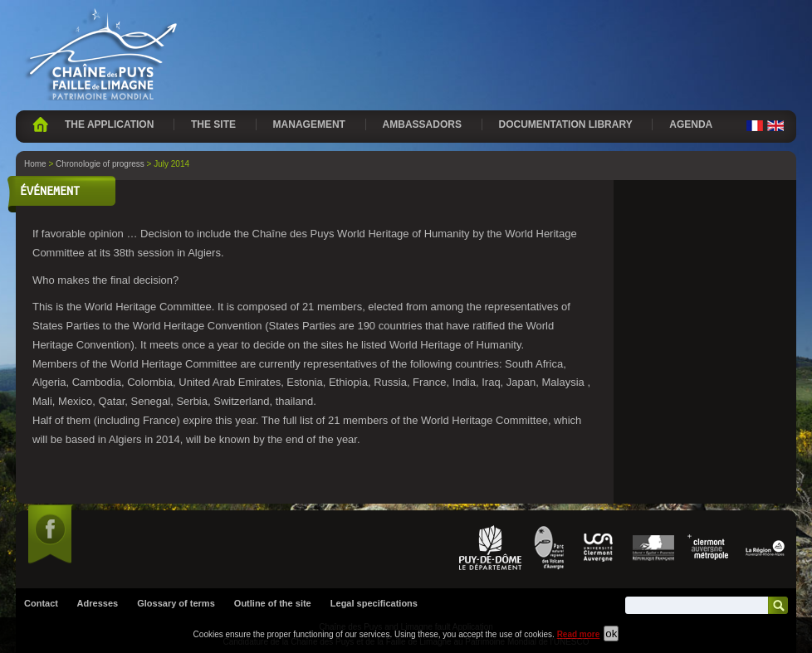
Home (40, 124)
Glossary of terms (176, 603)
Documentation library (566, 124)
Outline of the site (273, 603)
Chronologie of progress (100, 164)
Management (309, 124)
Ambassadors (422, 124)
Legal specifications (374, 603)
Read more (579, 634)
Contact (41, 603)
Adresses (98, 603)
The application (109, 124)
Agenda (691, 124)
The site (213, 124)
